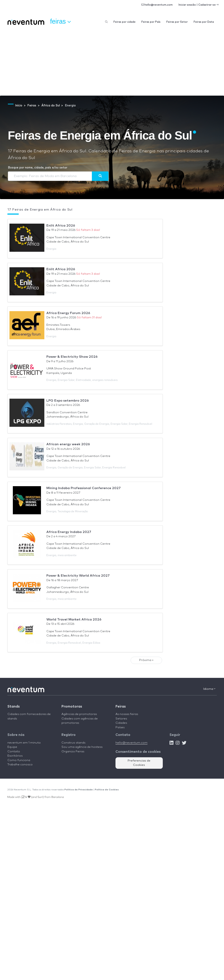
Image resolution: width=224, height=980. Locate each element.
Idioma (209, 689)
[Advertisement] (112, 62)
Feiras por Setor (177, 22)
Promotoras (72, 707)
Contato (14, 752)
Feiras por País (151, 22)
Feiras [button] (61, 22)
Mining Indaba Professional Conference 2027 (84, 488)
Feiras (121, 707)
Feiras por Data (204, 22)
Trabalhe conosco (20, 765)
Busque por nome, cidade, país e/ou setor (38, 168)
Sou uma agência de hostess (82, 747)
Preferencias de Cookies (139, 763)
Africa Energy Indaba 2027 (69, 532)
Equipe (12, 747)
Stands (14, 707)
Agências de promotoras (79, 714)
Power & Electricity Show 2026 (72, 357)
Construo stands (73, 743)
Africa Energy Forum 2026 (68, 313)
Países (120, 727)
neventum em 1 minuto (24, 743)
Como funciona (19, 760)
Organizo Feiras (73, 752)
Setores (121, 719)
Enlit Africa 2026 (61, 226)
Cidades (121, 723)
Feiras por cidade (124, 22)
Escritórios (15, 756)
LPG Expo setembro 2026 (68, 401)
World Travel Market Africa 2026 (74, 619)
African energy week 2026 (68, 444)
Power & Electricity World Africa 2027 (78, 576)
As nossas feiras (127, 714)
